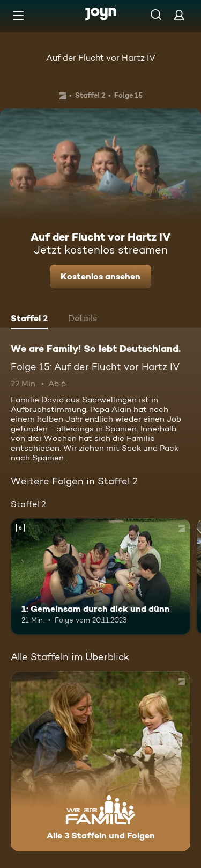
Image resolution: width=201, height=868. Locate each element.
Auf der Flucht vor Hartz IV (101, 58)
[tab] (29, 320)
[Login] (179, 15)
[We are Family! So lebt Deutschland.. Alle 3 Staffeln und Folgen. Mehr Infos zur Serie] (100, 761)
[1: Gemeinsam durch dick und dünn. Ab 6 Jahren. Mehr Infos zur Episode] (100, 577)
